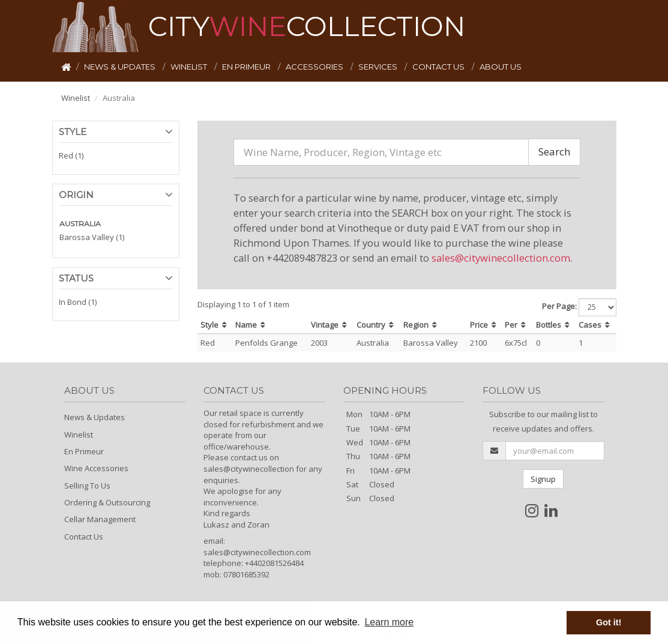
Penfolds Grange (266, 343)
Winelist (76, 98)
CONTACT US (439, 67)
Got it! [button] (609, 622)
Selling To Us (87, 486)
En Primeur (84, 451)
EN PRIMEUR (247, 67)
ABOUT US (501, 67)
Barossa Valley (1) (92, 237)
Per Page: (559, 306)
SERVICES (379, 67)
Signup (543, 479)
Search (554, 152)
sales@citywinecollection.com (501, 258)
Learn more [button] (389, 622)
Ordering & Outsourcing (107, 502)
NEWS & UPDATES (121, 67)
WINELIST (190, 67)
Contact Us (84, 537)
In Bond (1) (78, 302)
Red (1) (71, 155)
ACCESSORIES (315, 67)
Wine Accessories (96, 468)
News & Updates (95, 417)
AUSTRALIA (80, 224)
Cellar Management (100, 519)
